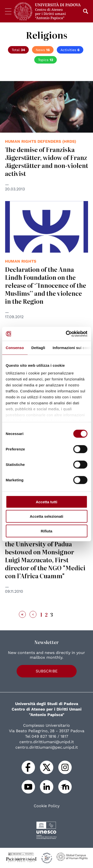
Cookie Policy (47, 806)
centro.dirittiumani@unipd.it (47, 742)
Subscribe (47, 671)
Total (18, 50)
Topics (46, 60)
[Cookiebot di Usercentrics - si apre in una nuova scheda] (66, 334)
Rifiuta (46, 531)
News (43, 50)
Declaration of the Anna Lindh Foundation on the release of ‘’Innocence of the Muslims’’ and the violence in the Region (46, 285)
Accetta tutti (46, 502)
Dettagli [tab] (38, 347)
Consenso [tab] (15, 347)
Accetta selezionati (46, 516)
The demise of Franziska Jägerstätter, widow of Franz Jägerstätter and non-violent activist (46, 161)
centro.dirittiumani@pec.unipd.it (47, 747)
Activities (70, 50)
